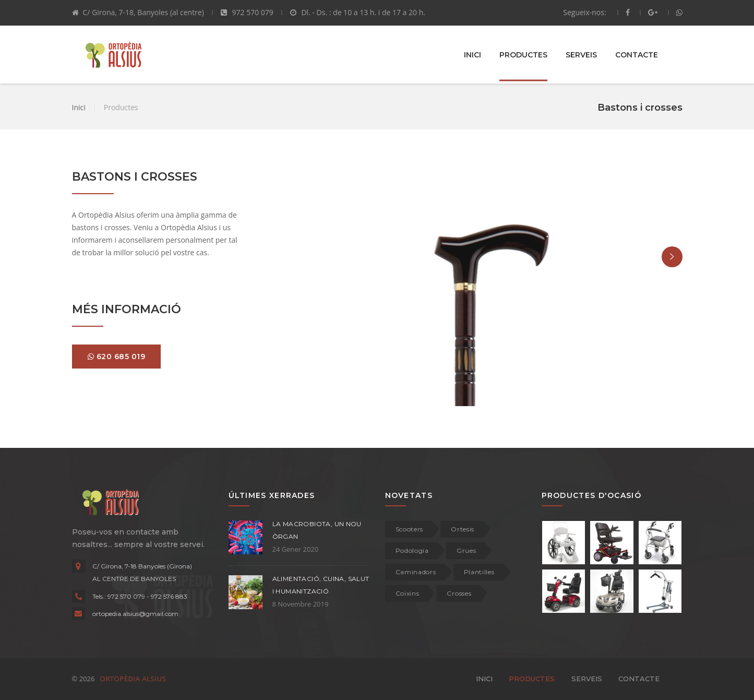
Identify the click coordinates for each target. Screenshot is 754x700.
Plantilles (479, 572)
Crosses (459, 593)
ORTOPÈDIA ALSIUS (132, 679)
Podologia (412, 550)
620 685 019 (117, 357)
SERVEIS (581, 54)
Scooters (410, 529)
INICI (472, 54)
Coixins (408, 593)
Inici (79, 107)
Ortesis (463, 529)
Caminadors (416, 572)
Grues (466, 550)
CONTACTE (637, 54)
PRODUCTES (523, 54)
